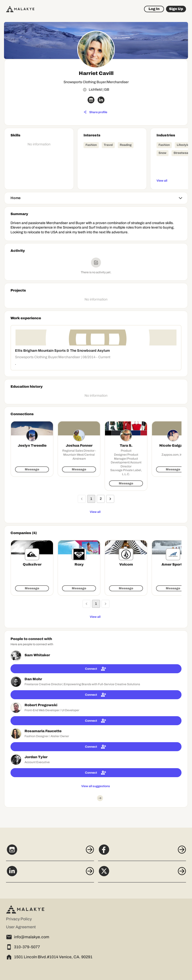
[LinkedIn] (50, 874)
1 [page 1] (91, 499)
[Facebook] (142, 852)
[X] (142, 874)
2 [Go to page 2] (101, 499)
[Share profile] (95, 112)
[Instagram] (50, 852)
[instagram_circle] (91, 100)
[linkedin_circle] (101, 100)
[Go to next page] (110, 499)
